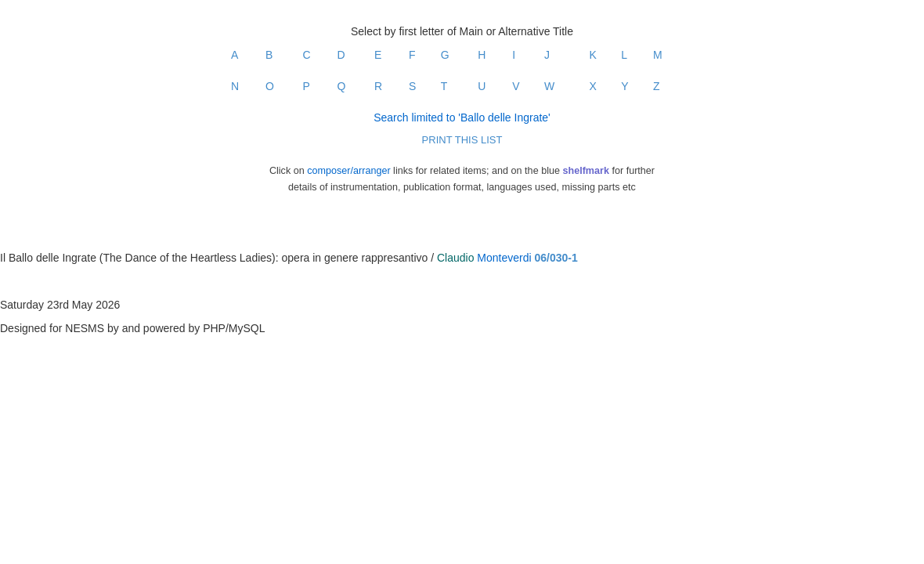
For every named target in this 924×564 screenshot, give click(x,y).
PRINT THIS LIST (462, 140)
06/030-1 (556, 258)
